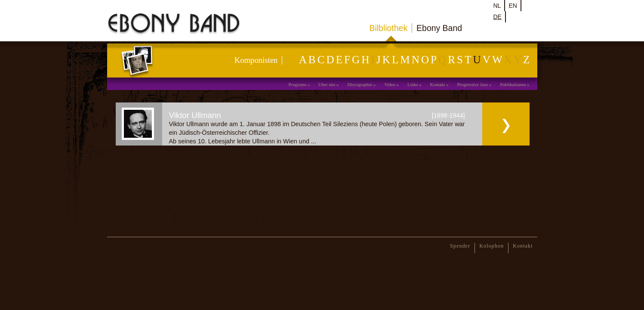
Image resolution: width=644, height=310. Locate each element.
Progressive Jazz (473, 84)
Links (413, 84)
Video (390, 84)
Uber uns (327, 84)
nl (497, 6)
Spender (460, 246)
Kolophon (491, 246)
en (513, 6)
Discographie (360, 84)
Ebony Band (439, 28)
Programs (297, 84)
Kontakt (438, 84)
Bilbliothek (389, 28)
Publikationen (513, 84)
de (498, 17)
